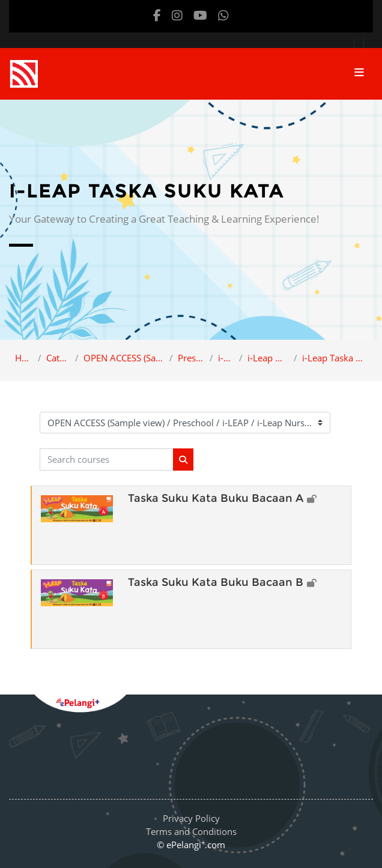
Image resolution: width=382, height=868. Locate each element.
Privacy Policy (191, 818)
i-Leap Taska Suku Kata (335, 358)
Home (24, 358)
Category (58, 358)
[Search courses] (107, 460)
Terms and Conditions (191, 831)
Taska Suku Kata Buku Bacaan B (216, 582)
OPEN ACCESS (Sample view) (124, 358)
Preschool (191, 358)
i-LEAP (226, 358)
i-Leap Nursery (268, 358)
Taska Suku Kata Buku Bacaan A (216, 498)
